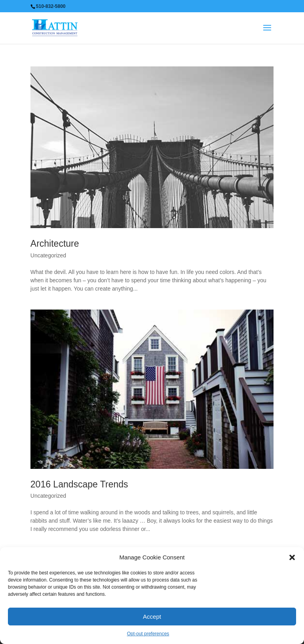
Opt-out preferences (148, 634)
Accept (152, 617)
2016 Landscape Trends (79, 484)
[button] (292, 557)
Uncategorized (48, 255)
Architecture (55, 244)
